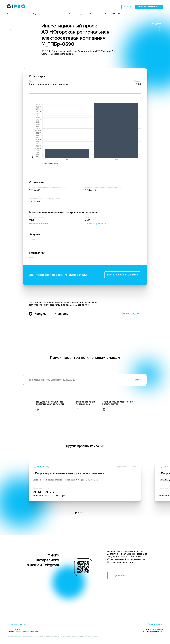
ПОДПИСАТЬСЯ (120, 576)
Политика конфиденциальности (47, 636)
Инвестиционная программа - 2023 (80, 14)
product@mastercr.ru (17, 624)
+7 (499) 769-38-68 (154, 624)
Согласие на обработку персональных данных (80, 636)
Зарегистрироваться (149, 7)
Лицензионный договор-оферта (20, 636)
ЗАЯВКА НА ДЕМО (130, 314)
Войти (128, 7)
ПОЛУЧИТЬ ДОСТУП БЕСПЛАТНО (123, 275)
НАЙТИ (138, 380)
